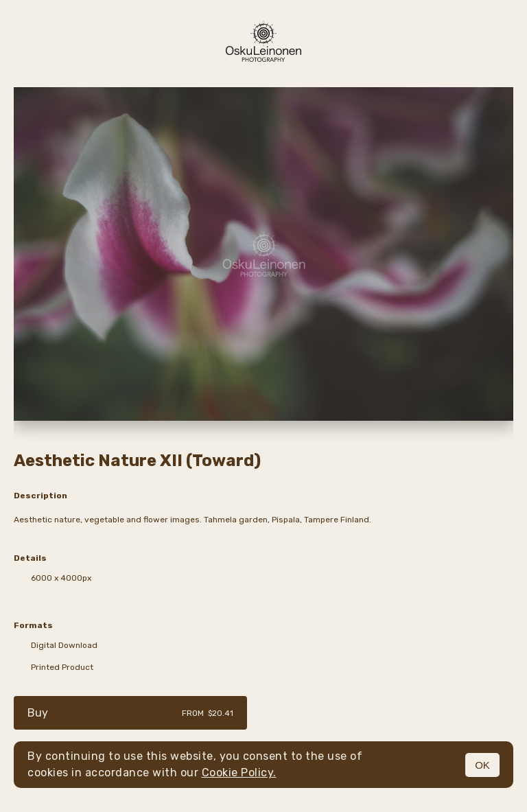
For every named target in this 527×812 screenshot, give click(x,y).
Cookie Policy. (239, 773)
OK (482, 765)
